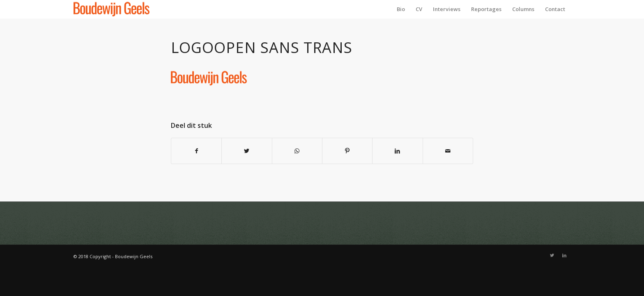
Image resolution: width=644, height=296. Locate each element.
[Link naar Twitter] (552, 255)
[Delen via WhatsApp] (297, 151)
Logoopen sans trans (262, 47)
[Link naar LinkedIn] (564, 255)
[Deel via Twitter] (247, 151)
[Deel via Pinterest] (347, 151)
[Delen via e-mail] (448, 151)
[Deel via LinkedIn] (397, 151)
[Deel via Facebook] (196, 151)
